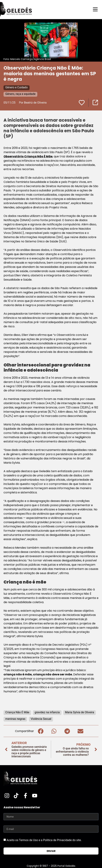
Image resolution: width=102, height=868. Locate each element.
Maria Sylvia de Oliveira (80, 712)
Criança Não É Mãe (17, 712)
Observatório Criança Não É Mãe (28, 156)
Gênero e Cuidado (17, 87)
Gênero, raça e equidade (20, 94)
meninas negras (15, 719)
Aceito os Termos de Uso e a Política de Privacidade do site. (44, 840)
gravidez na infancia (47, 712)
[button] (41, 731)
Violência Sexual (41, 719)
